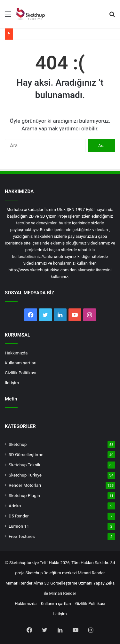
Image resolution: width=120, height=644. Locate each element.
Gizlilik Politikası (20, 373)
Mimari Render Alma (24, 583)
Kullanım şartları (21, 363)
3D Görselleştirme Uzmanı (68, 583)
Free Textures (22, 536)
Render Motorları (25, 485)
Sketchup (18, 444)
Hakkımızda (16, 353)
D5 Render (19, 516)
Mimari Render (91, 573)
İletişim (12, 383)
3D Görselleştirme (26, 454)
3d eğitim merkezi (60, 573)
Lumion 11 (19, 526)
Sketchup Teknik (24, 465)
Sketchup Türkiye (25, 475)
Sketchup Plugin (24, 495)
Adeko (15, 506)
